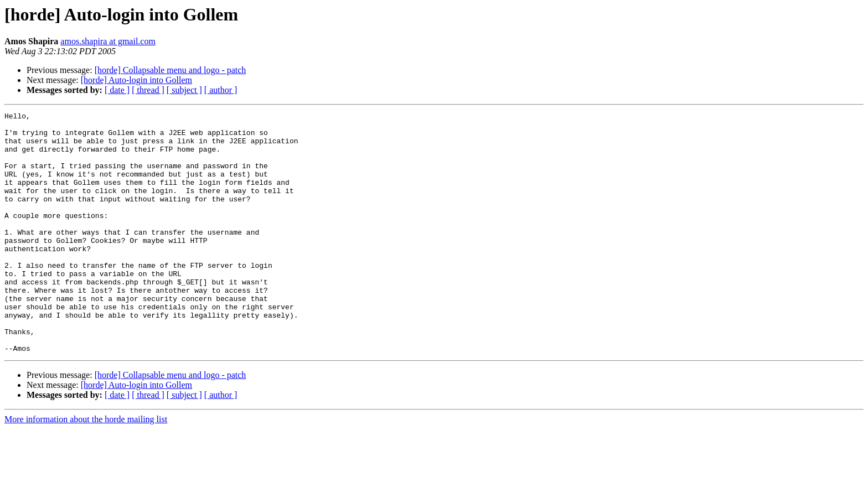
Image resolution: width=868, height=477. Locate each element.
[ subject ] (184, 90)
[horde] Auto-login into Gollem (136, 80)
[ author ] (221, 90)
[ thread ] (148, 90)
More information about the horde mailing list (86, 467)
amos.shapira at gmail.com (108, 41)
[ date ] (117, 90)
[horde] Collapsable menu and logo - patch (170, 70)
